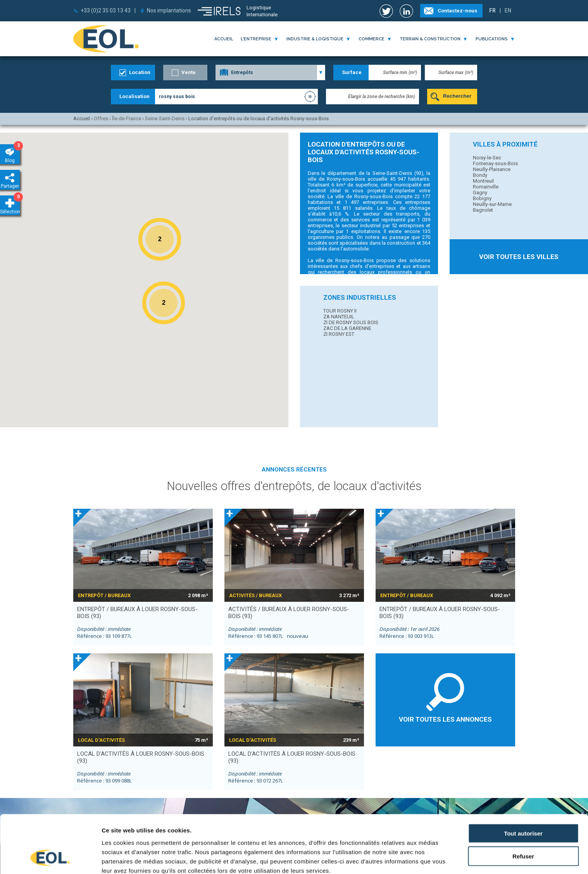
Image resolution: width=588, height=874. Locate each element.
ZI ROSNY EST (339, 334)
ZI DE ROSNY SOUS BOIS (351, 322)
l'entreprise (256, 39)
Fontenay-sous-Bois (495, 163)
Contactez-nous (457, 11)
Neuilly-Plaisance (492, 169)
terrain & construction (430, 39)
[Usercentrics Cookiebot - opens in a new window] (50, 859)
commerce (372, 39)
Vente (189, 72)
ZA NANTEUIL (339, 317)
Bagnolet (483, 210)
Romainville (486, 187)
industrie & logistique (315, 39)
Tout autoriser (523, 782)
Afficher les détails (128, 859)
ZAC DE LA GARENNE (347, 328)
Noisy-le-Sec (487, 158)
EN (508, 10)
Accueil (224, 39)
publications (492, 39)
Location (140, 72)
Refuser (523, 805)
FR (492, 10)
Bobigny (482, 198)
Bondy (480, 175)
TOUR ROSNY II (340, 311)
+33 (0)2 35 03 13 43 (106, 10)
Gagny (480, 193)
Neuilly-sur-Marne (492, 204)
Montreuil (483, 181)
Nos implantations (169, 10)
